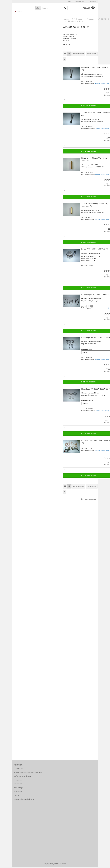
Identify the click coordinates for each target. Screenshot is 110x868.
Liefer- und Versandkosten (23, 777)
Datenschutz (18, 785)
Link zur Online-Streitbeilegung (24, 801)
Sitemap (17, 797)
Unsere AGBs (18, 770)
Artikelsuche (18, 793)
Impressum (18, 781)
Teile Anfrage (18, 789)
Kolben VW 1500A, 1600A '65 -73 (94, 250)
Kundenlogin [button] (79, 2)
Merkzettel (92, 2)
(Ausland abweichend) (102, 85)
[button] (69, 2)
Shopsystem (48, 865)
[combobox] (79, 55)
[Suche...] (38, 8)
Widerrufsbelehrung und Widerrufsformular (28, 773)
